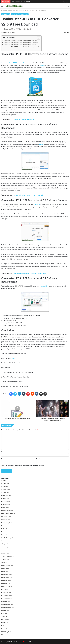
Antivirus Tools (5, 492)
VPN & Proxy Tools (6, 632)
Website (39, 459)
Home (4, 11)
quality (41, 144)
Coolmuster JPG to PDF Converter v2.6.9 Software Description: (21, 43)
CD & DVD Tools (6, 505)
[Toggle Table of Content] (38, 38)
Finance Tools (5, 553)
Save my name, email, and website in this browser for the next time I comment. (24, 466)
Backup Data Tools (6, 496)
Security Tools (5, 611)
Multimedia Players (6, 580)
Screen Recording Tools (8, 608)
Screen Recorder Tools (7, 605)
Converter (37, 205)
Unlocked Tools (5, 623)
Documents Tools (24, 14)
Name (3, 452)
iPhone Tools (5, 571)
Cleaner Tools (5, 508)
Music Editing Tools (7, 586)
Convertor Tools (11, 11)
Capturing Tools (6, 502)
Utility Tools (4, 626)
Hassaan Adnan (28, 642)
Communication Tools (7, 511)
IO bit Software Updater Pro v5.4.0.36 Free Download (30, 273)
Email (3, 459)
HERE (13, 358)
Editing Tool (4, 544)
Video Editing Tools (6, 629)
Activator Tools (5, 483)
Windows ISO (5, 635)
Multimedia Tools (6, 583)
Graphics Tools (5, 559)
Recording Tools (6, 602)
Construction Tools (6, 517)
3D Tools (4, 480)
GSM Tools (4, 562)
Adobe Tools (5, 486)
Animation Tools (6, 489)
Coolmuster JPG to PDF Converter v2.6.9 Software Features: (20, 45)
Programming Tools (7, 599)
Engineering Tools (6, 547)
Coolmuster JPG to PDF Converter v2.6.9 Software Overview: (20, 41)
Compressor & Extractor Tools (9, 514)
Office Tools (5, 589)
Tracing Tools (5, 617)
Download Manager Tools (8, 538)
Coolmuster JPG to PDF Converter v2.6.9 (14, 63)
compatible (44, 286)
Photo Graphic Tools (7, 595)
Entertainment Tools (7, 550)
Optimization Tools (6, 592)
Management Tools (6, 574)
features (42, 65)
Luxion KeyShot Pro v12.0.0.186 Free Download (28, 195)
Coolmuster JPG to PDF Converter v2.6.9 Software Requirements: (22, 47)
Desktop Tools (15, 14)
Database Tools (5, 526)
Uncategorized (5, 620)
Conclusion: (7, 49)
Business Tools (5, 499)
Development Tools (6, 532)
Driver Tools (4, 541)
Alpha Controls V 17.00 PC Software (21, 2)
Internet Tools (5, 568)
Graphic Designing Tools (8, 556)
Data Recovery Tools (7, 523)
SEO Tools (4, 614)
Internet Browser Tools (7, 565)
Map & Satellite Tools (7, 577)
